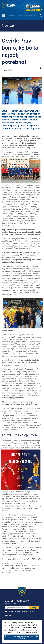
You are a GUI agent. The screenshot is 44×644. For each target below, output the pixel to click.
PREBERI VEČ (9, 615)
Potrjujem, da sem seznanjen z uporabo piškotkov (22, 637)
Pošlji (34, 608)
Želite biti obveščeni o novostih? (17, 602)
